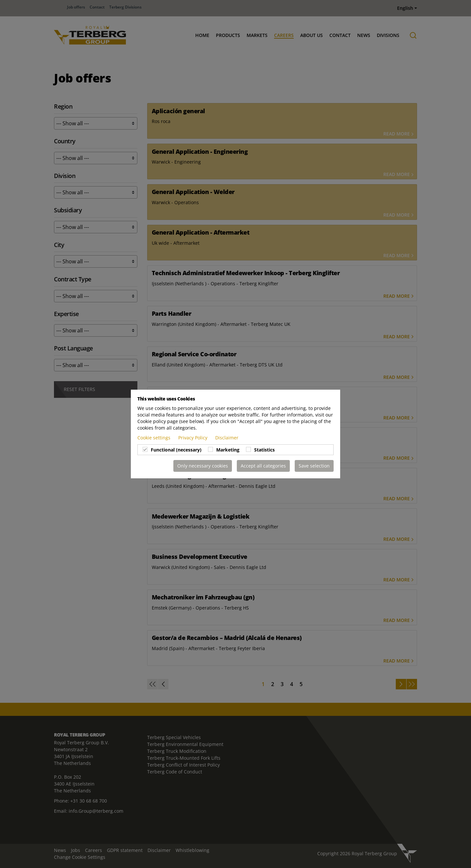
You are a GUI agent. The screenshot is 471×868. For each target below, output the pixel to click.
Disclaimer (227, 438)
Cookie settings (155, 438)
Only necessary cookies (203, 466)
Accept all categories (263, 466)
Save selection (314, 466)
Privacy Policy (193, 438)
